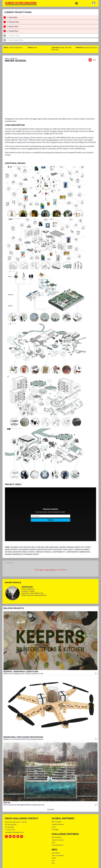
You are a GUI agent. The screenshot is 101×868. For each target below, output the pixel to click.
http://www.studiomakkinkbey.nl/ (37, 595)
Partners (54, 858)
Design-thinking (67, 547)
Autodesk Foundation (58, 824)
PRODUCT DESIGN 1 (44, 552)
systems (9, 552)
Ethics (88, 547)
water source (11, 550)
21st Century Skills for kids (32, 547)
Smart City (79, 547)
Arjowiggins (55, 830)
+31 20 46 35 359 (10, 830)
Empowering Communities (78, 552)
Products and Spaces (91, 48)
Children (14, 547)
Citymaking (27, 554)
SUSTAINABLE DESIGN (27, 550)
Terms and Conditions (58, 856)
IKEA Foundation (57, 822)
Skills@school (52, 547)
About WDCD (56, 853)
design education (44, 550)
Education (58, 550)
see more (50, 810)
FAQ (53, 863)
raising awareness (13, 554)
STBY (54, 843)
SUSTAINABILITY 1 (59, 552)
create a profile (50, 570)
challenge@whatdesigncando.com (14, 832)
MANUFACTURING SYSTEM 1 (24, 552)
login (41, 570)
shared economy (82, 550)
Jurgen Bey (27, 587)
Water (35, 48)
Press (53, 861)
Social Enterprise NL (58, 845)
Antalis (54, 827)
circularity (68, 550)
